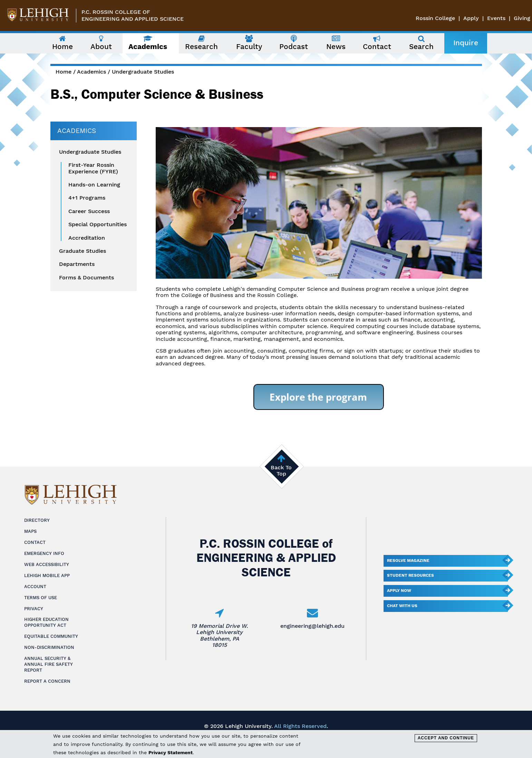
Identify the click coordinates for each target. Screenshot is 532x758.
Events (496, 18)
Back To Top (281, 471)
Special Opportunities (98, 224)
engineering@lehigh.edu (312, 626)
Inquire (466, 43)
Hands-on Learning (94, 185)
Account (35, 587)
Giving (522, 18)
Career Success (89, 211)
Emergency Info (44, 553)
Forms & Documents (86, 278)
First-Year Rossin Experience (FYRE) (93, 168)
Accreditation (87, 238)
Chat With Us (402, 606)
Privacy (34, 609)
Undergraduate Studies (143, 72)
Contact (35, 542)
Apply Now (399, 591)
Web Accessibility (47, 564)
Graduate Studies (83, 251)
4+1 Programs (87, 198)
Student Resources (410, 575)
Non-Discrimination (49, 647)
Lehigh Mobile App (47, 575)
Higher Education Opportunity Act (46, 622)
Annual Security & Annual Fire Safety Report (49, 664)
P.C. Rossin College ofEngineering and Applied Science (133, 15)
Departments (77, 264)
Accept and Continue (446, 738)
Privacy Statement (171, 752)
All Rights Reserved (300, 726)
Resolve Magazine (408, 560)
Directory (37, 520)
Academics (91, 72)
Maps (30, 531)
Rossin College (435, 18)
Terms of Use (41, 598)
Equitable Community (51, 636)
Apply (471, 18)
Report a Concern (47, 681)
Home (64, 72)
